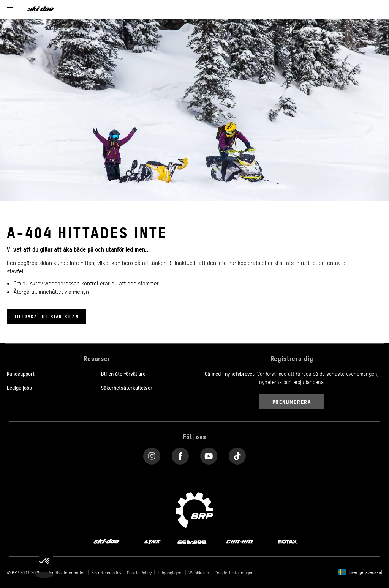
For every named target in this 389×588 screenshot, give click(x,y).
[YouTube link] (209, 454)
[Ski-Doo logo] (41, 9)
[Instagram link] (152, 454)
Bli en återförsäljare (123, 374)
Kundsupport (21, 374)
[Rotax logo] (288, 541)
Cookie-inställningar (234, 572)
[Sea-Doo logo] (192, 541)
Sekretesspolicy (106, 572)
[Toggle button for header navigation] (10, 9)
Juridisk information (67, 572)
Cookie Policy (139, 572)
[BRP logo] (194, 509)
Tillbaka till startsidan (47, 316)
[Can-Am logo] (240, 541)
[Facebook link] (180, 454)
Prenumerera (292, 401)
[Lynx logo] (153, 541)
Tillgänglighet (170, 572)
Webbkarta (199, 572)
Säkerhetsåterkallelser (127, 388)
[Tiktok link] (237, 454)
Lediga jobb (19, 388)
